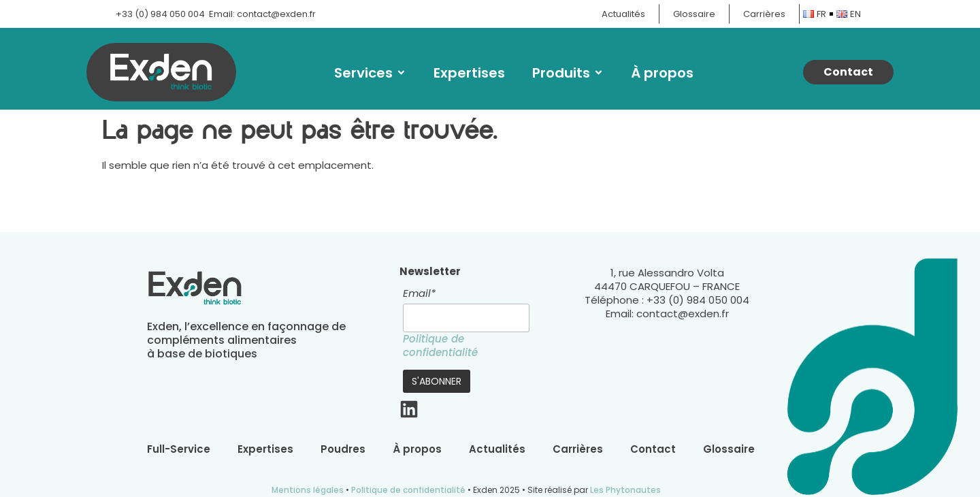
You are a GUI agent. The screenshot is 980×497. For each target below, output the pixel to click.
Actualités (497, 449)
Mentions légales (308, 490)
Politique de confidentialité (440, 346)
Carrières (578, 449)
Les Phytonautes (625, 490)
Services (370, 73)
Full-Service (179, 449)
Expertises (469, 73)
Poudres (343, 449)
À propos (662, 73)
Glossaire (729, 449)
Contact (653, 449)
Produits (568, 73)
